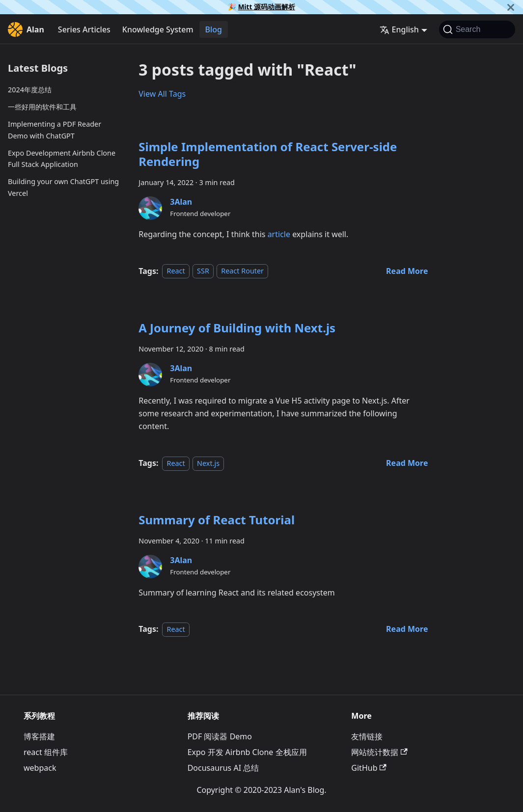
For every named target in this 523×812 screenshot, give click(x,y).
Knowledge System (158, 29)
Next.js (208, 463)
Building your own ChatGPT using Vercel (63, 187)
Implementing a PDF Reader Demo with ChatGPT (55, 130)
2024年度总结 (30, 90)
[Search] (477, 29)
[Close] (511, 7)
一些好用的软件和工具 (42, 107)
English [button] (399, 29)
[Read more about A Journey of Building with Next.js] (407, 463)
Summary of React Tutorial (217, 520)
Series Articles (84, 29)
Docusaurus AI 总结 (223, 768)
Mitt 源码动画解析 (267, 7)
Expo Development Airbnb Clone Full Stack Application (62, 159)
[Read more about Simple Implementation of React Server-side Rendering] (407, 271)
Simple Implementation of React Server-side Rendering (268, 154)
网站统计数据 (379, 752)
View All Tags (162, 94)
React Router (242, 271)
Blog (214, 29)
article (279, 234)
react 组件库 (46, 752)
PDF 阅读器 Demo (220, 736)
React (176, 271)
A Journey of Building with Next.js (237, 328)
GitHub (369, 768)
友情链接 (367, 736)
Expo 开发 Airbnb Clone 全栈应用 (247, 752)
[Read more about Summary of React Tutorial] (407, 629)
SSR (203, 271)
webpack (40, 768)
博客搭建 (39, 736)
